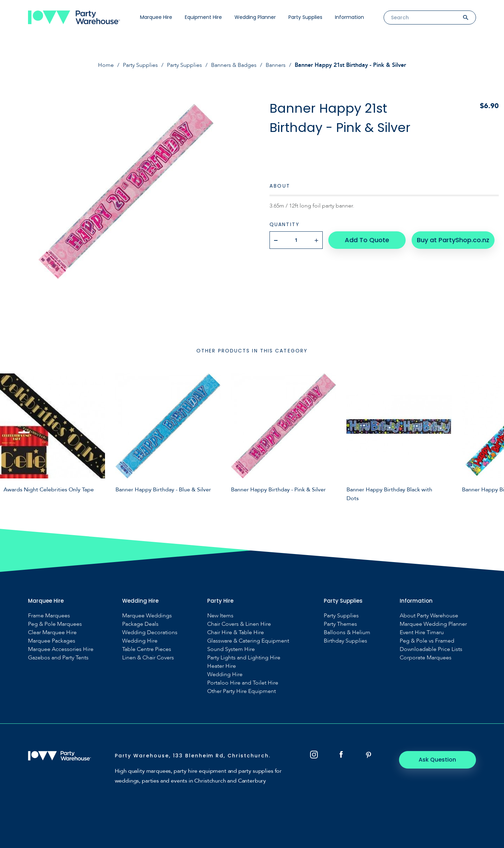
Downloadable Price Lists (431, 649)
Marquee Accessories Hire (61, 649)
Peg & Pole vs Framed (427, 641)
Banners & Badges (234, 65)
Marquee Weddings (147, 616)
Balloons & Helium (347, 633)
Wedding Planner (255, 17)
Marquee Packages (52, 641)
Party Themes (340, 624)
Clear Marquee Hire (52, 633)
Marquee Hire (156, 17)
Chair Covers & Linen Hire (239, 624)
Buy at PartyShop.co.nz (453, 240)
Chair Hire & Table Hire (236, 633)
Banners (276, 65)
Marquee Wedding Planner (433, 624)
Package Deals (140, 624)
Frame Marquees (49, 616)
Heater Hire (222, 666)
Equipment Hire (203, 17)
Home (106, 65)
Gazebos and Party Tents (58, 658)
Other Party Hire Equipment (241, 691)
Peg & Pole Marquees (55, 624)
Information (349, 17)
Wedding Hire (140, 641)
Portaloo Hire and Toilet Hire (243, 683)
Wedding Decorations (150, 633)
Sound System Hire (231, 649)
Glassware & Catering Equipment (248, 641)
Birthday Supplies (345, 641)
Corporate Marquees (426, 658)
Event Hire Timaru (422, 633)
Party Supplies (305, 17)
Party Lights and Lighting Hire (244, 658)
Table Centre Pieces (147, 649)
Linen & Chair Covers (148, 658)
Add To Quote (367, 240)
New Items (220, 616)
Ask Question (438, 760)
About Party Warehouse (429, 616)
